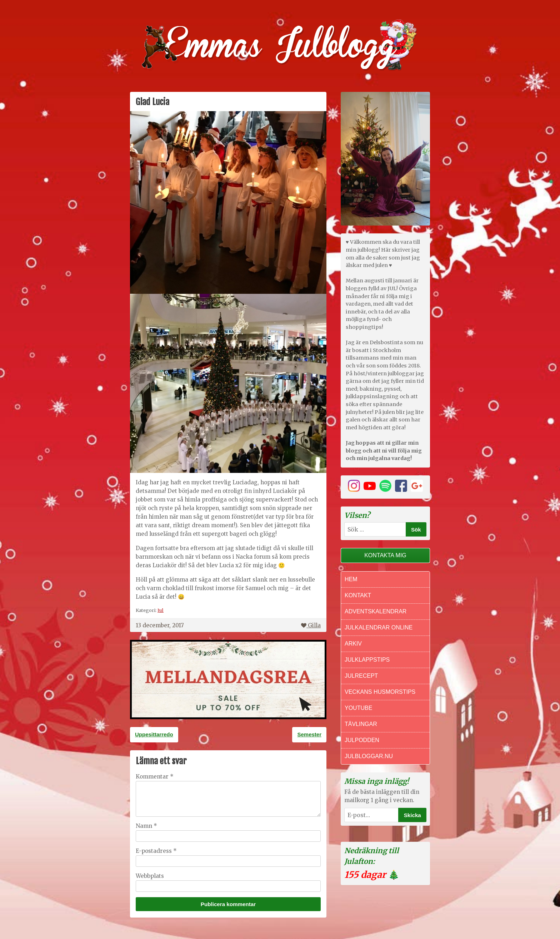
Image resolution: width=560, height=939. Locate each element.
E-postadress (156, 851)
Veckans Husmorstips (380, 692)
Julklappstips (367, 660)
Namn (146, 826)
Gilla (311, 625)
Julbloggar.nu (369, 756)
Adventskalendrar (376, 611)
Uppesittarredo (154, 734)
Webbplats (150, 876)
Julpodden (362, 740)
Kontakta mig (385, 555)
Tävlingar (361, 724)
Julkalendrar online (379, 627)
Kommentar (155, 777)
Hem (351, 579)
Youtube (358, 708)
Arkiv (353, 644)
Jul (161, 610)
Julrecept (361, 676)
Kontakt (358, 595)
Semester (309, 734)
